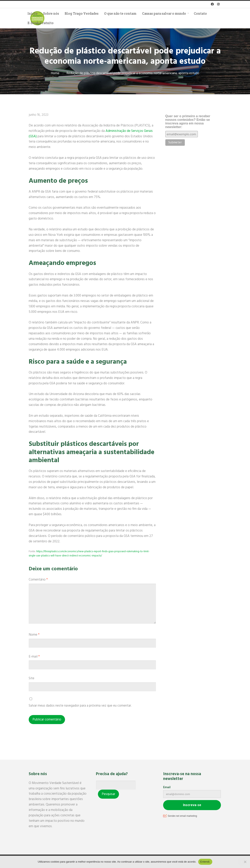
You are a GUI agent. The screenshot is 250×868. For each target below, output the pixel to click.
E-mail (34, 657)
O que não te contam (120, 13)
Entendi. (205, 862)
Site (32, 678)
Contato (200, 13)
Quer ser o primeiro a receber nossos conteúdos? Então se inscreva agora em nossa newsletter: (188, 122)
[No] (245, 862)
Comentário (38, 580)
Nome (34, 635)
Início (33, 13)
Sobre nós (51, 13)
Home (55, 73)
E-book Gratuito (41, 23)
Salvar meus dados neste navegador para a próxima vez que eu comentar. (80, 706)
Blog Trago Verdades (82, 13)
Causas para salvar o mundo (164, 13)
